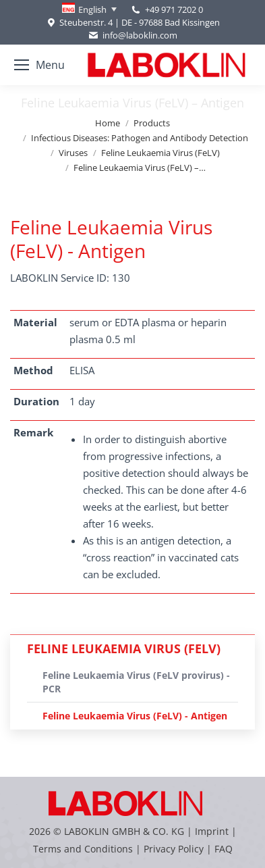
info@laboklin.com (132, 35)
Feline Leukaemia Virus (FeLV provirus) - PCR (136, 682)
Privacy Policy (174, 849)
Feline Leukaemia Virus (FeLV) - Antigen (135, 716)
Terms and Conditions (84, 849)
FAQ (224, 849)
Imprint (212, 831)
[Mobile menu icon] (39, 65)
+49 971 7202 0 (174, 9)
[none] (89, 9)
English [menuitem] (92, 9)
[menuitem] (89, 9)
